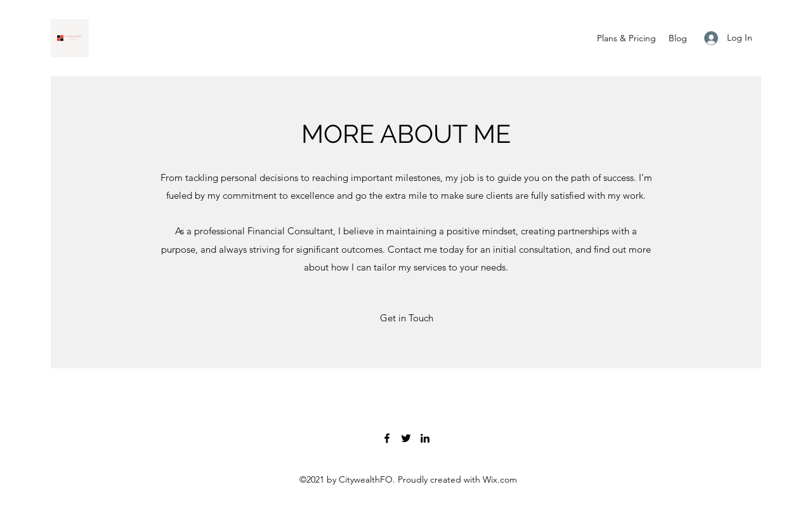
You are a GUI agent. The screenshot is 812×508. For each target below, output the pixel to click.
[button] (406, 318)
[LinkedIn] (425, 438)
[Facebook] (387, 438)
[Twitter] (406, 438)
